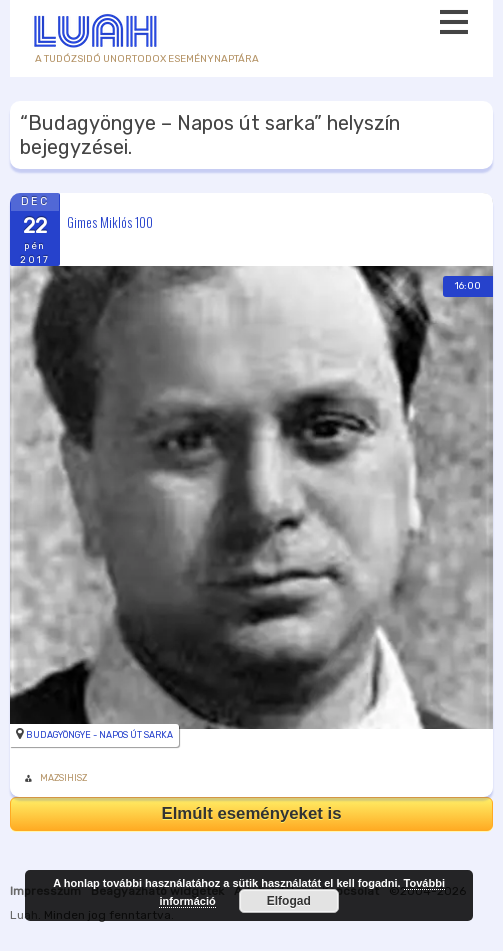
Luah (24, 915)
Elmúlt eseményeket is (251, 813)
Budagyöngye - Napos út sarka (99, 735)
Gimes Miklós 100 (110, 221)
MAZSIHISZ (63, 778)
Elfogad (289, 901)
